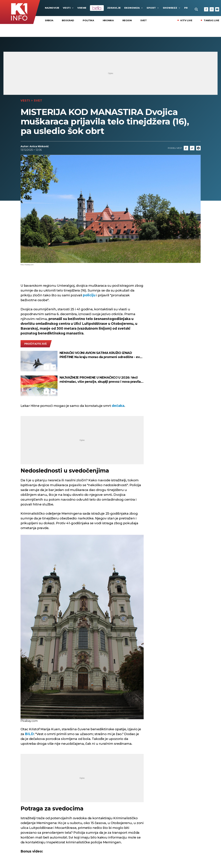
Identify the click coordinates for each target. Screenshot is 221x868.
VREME (82, 8)
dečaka (118, 406)
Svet (144, 20)
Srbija (49, 20)
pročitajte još (35, 344)
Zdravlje (114, 8)
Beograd (68, 20)
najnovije (52, 8)
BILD (29, 734)
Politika (88, 20)
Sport (153, 8)
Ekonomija (134, 8)
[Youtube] (217, 9)
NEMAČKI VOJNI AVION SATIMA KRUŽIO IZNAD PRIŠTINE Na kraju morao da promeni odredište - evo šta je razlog (101, 355)
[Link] (192, 148)
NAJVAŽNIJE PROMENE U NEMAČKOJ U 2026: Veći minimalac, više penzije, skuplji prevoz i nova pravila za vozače (100, 380)
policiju (89, 295)
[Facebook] (206, 9)
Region (127, 20)
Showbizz (172, 8)
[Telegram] (198, 148)
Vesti (68, 8)
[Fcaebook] (186, 148)
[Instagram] (212, 9)
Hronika (108, 20)
